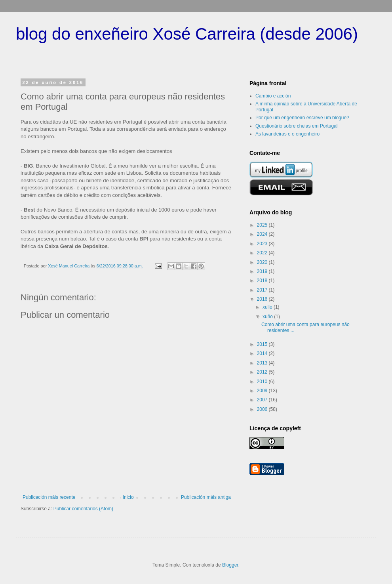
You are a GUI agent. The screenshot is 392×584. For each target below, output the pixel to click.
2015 (263, 344)
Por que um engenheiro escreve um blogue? (302, 118)
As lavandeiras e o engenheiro (287, 134)
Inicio (128, 497)
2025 (263, 225)
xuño (268, 317)
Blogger (230, 565)
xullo (268, 307)
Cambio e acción (273, 96)
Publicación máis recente (49, 497)
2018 (263, 281)
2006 (263, 409)
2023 (263, 244)
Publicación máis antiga (206, 497)
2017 (263, 290)
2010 (263, 382)
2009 (263, 391)
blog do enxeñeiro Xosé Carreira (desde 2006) (187, 34)
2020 (263, 262)
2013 (263, 363)
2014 (263, 353)
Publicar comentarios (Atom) (83, 509)
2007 (263, 400)
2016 (263, 299)
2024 (263, 234)
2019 (263, 271)
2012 (263, 372)
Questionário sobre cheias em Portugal (296, 126)
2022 (263, 253)
